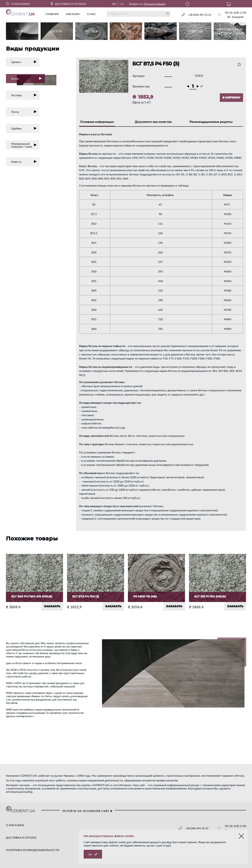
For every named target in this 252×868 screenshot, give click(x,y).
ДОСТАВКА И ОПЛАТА (68, 4)
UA (122, 4)
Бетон (28, 79)
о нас (91, 14)
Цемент (24, 62)
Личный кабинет (155, 4)
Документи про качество (153, 122)
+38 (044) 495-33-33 (200, 15)
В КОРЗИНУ (231, 98)
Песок (24, 112)
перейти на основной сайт (88, 811)
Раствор (24, 95)
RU (114, 4)
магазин (73, 14)
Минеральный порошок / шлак (24, 145)
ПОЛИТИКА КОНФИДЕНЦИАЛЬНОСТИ (33, 850)
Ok (90, 854)
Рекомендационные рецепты (211, 122)
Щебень (24, 128)
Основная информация (97, 122)
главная (52, 14)
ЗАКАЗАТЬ (52, 606)
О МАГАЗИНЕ (18, 4)
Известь (24, 162)
